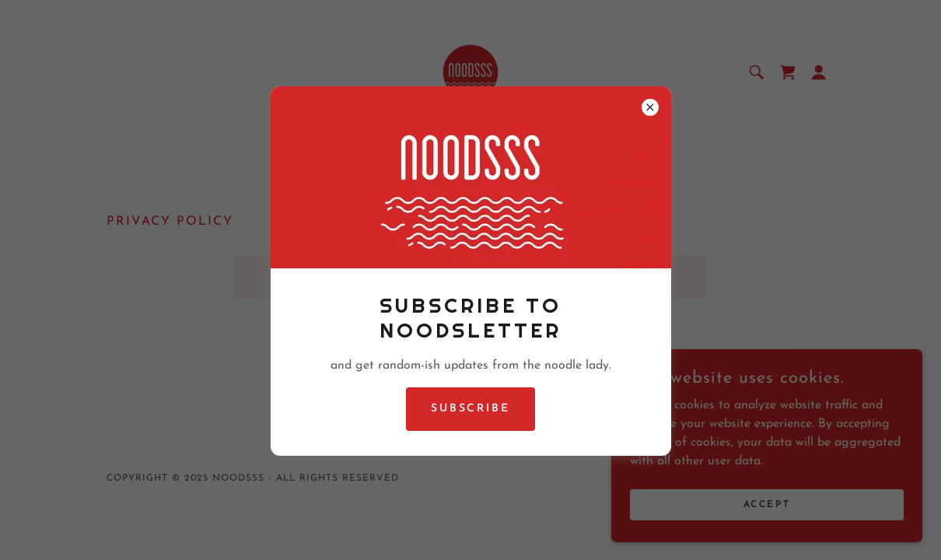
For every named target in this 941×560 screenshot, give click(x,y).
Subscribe (471, 409)
